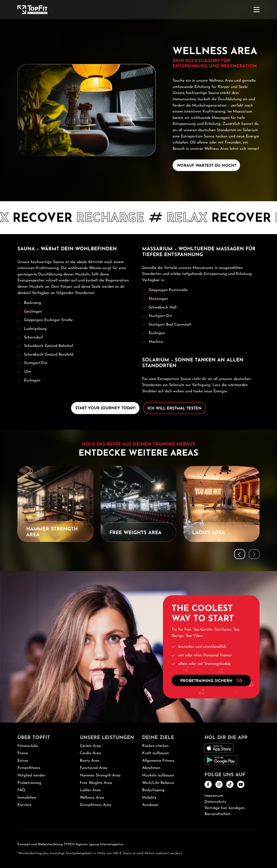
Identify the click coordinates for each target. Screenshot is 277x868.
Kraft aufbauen (156, 753)
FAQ (21, 790)
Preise (23, 753)
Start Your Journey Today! (105, 408)
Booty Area (90, 761)
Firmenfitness (29, 768)
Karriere (24, 805)
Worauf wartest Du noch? (206, 166)
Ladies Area (90, 790)
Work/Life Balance (158, 783)
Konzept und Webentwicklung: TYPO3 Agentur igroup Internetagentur (70, 844)
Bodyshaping (153, 790)
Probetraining (29, 783)
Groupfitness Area (95, 805)
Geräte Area (90, 746)
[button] (240, 554)
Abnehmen (151, 768)
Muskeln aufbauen (158, 775)
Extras (23, 761)
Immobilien (27, 798)
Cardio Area (90, 753)
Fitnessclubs (28, 746)
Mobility (149, 798)
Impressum (214, 796)
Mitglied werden (31, 775)
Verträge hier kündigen (225, 808)
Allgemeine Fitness (158, 761)
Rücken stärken (155, 746)
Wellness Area (92, 798)
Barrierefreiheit (218, 814)
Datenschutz (215, 802)
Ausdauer (150, 805)
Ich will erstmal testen (175, 409)
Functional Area (94, 768)
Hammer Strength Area (100, 775)
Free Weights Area (96, 783)
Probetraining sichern (211, 680)
